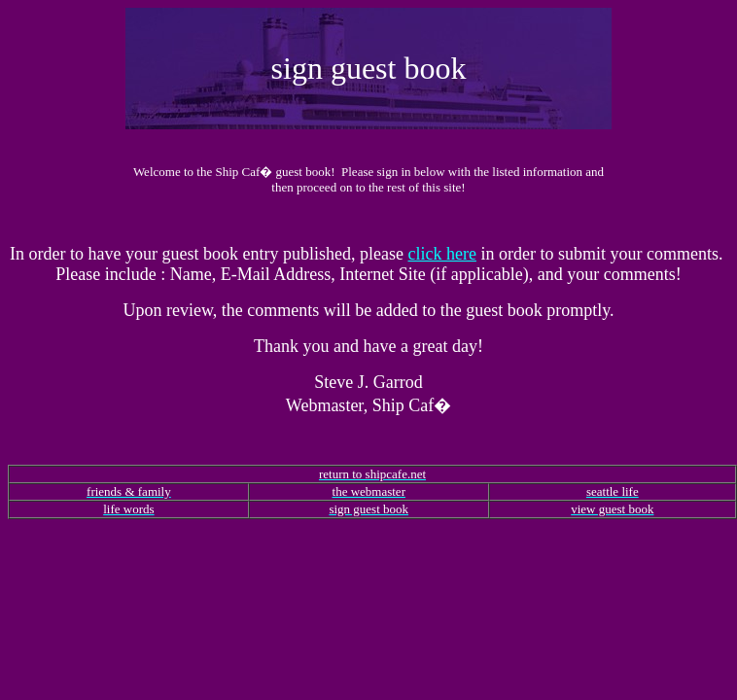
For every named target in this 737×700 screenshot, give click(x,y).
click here (441, 254)
